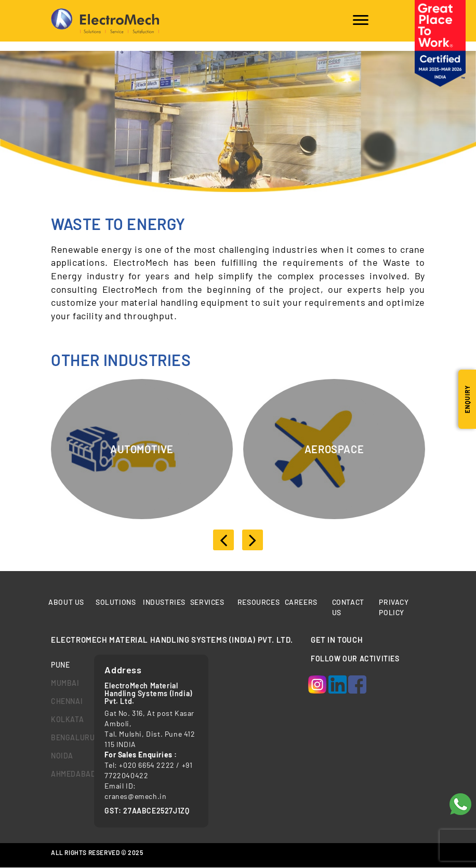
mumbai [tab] (65, 683)
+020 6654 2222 (147, 765)
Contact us (348, 607)
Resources (259, 602)
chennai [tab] (65, 701)
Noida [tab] (62, 756)
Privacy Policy (394, 607)
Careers (301, 602)
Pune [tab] (60, 665)
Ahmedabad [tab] (65, 774)
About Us (66, 602)
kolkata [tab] (65, 719)
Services (208, 602)
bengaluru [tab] (65, 737)
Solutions (116, 602)
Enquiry (467, 399)
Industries (164, 602)
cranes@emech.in (135, 796)
